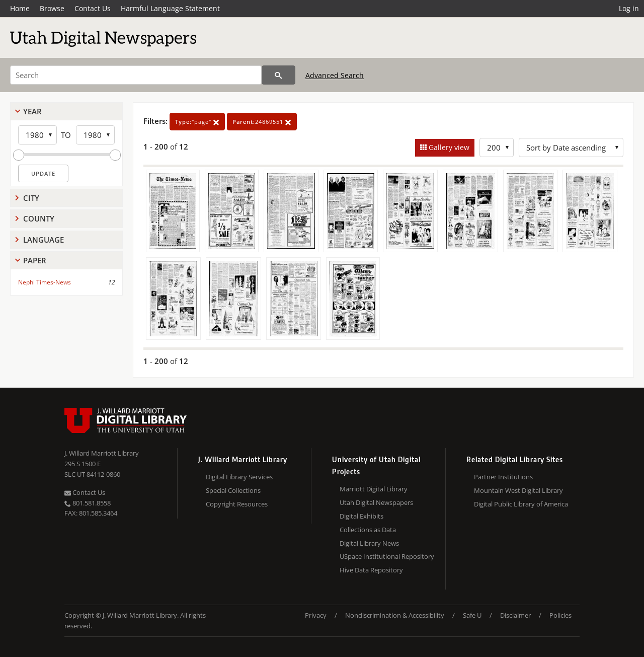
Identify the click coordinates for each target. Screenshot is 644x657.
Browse (52, 8)
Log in (629, 8)
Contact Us (93, 8)
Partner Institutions (503, 477)
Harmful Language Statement (170, 8)
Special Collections (233, 490)
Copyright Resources (237, 504)
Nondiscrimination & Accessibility (395, 615)
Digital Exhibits (361, 516)
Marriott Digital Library (374, 489)
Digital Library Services (239, 477)
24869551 (262, 122)
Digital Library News (369, 543)
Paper (35, 260)
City (31, 198)
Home (20, 8)
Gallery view (448, 147)
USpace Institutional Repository (387, 556)
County (39, 218)
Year (32, 111)
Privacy (316, 615)
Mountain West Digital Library (518, 490)
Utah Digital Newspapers (376, 502)
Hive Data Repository (371, 570)
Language (44, 240)
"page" (197, 122)
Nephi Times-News (45, 282)
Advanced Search (335, 75)
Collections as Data (368, 530)
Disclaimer (515, 615)
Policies (560, 615)
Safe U (472, 615)
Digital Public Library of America (521, 504)
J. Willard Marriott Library (102, 453)
